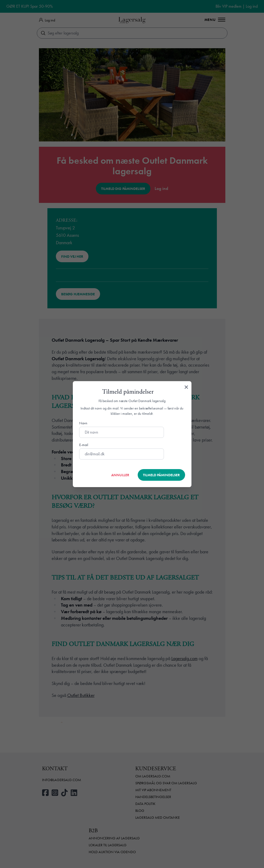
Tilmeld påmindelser (161, 475)
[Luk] (186, 388)
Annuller (120, 475)
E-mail (84, 445)
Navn (83, 423)
